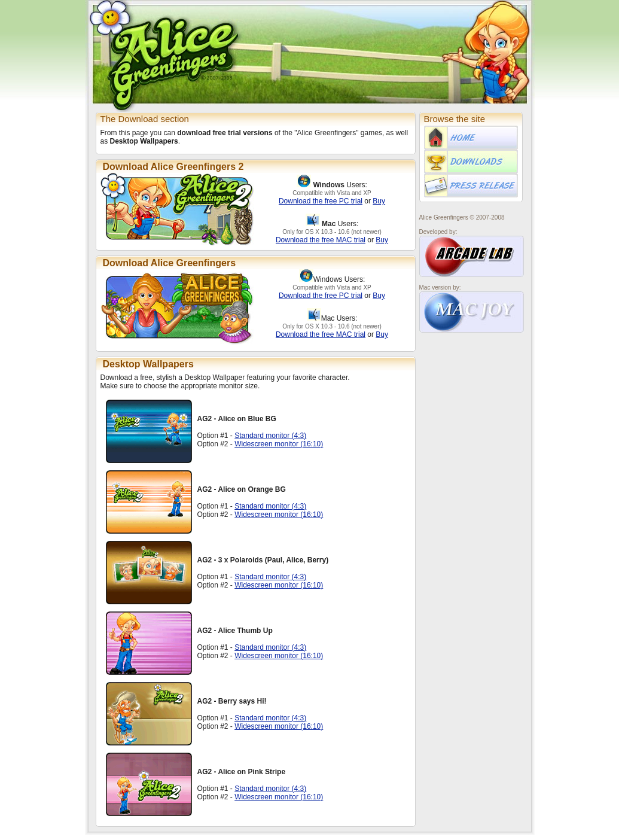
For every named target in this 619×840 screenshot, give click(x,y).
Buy (379, 201)
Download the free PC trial (321, 201)
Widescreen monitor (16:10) (279, 444)
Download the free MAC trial (321, 240)
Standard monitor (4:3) (270, 436)
